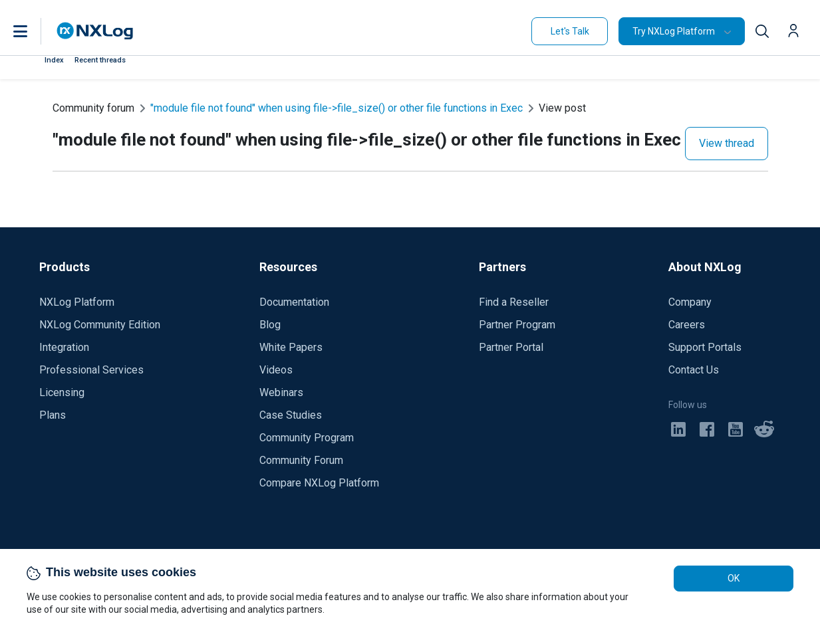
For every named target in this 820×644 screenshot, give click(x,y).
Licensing (62, 392)
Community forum (93, 108)
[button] (34, 31)
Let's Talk (570, 31)
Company (690, 302)
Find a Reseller (514, 302)
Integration (64, 347)
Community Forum (301, 460)
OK (734, 578)
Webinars (281, 392)
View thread (727, 143)
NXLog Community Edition (100, 325)
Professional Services (91, 370)
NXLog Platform (77, 302)
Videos (276, 370)
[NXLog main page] (95, 31)
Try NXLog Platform (674, 31)
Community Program (307, 438)
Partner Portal (511, 347)
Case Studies (291, 415)
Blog (270, 325)
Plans (53, 415)
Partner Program (517, 325)
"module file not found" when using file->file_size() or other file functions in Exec (337, 108)
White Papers (291, 347)
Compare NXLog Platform (319, 483)
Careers (687, 325)
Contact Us (694, 370)
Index (54, 60)
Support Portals (705, 347)
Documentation (294, 302)
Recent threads (100, 60)
